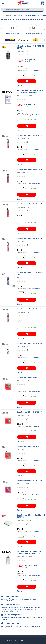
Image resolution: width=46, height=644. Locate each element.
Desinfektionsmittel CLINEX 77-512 (30, 135)
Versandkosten (36, 70)
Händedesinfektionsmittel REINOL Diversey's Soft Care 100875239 (29, 552)
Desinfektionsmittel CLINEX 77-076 (30, 170)
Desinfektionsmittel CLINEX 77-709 (30, 446)
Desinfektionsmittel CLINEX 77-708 (30, 238)
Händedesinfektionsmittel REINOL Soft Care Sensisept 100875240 (31, 92)
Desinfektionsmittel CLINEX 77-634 (30, 309)
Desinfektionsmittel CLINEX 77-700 (30, 481)
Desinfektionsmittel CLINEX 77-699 (30, 204)
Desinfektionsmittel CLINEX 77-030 (30, 343)
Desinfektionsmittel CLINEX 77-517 (30, 378)
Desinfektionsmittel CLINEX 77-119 (30, 412)
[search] (23, 10)
